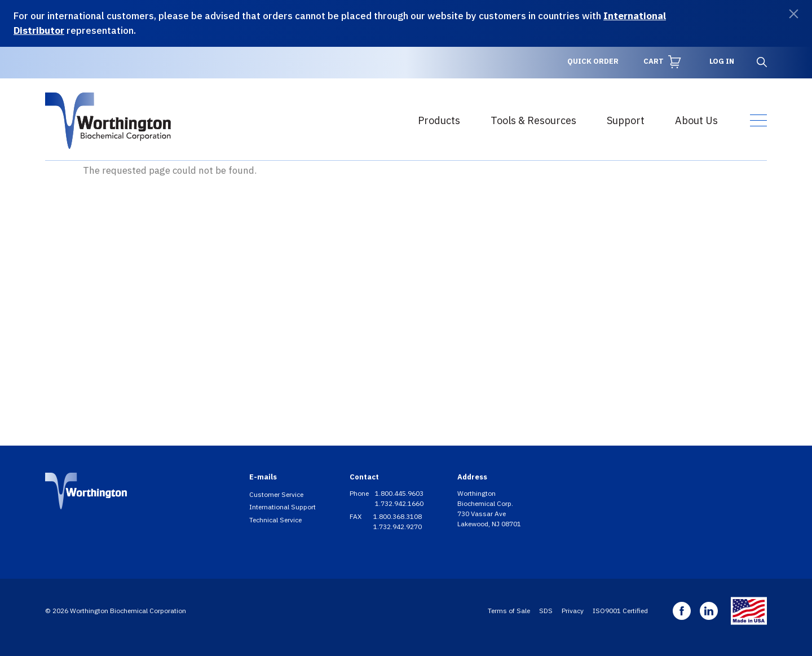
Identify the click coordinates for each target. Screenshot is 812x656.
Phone (360, 493)
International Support (283, 507)
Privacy (573, 611)
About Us (696, 120)
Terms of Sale (509, 611)
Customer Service (276, 494)
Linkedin (709, 611)
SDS (546, 611)
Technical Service (275, 520)
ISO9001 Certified (620, 611)
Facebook (682, 611)
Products (439, 120)
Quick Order (593, 61)
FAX (356, 516)
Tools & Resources (533, 120)
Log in (722, 61)
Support (626, 120)
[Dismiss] (794, 14)
